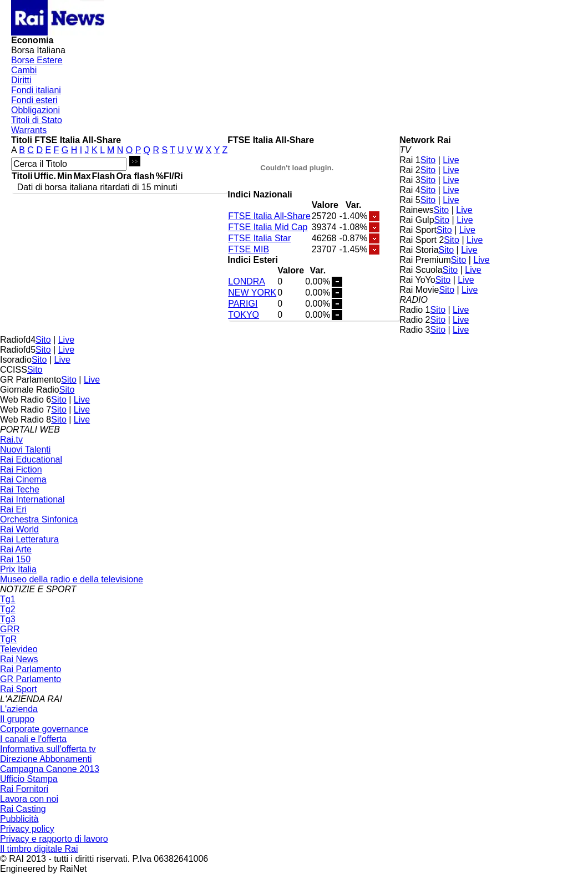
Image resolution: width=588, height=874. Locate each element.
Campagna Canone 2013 (50, 769)
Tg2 (8, 609)
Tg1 (8, 599)
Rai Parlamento (31, 669)
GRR (10, 629)
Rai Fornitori (24, 789)
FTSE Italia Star (259, 238)
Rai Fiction (21, 469)
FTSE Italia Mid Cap (268, 227)
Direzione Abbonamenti (46, 759)
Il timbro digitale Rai (39, 849)
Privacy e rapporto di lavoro (54, 839)
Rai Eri (13, 509)
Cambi (24, 70)
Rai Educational (31, 459)
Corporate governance (44, 729)
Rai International (32, 499)
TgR (8, 639)
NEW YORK (252, 293)
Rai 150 (15, 559)
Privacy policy (27, 829)
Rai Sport (19, 689)
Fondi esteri (34, 100)
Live (451, 160)
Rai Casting (23, 809)
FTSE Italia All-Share (269, 216)
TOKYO (244, 315)
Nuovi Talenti (25, 449)
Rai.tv (11, 439)
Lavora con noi (29, 799)
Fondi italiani (36, 90)
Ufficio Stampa (29, 779)
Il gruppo (17, 719)
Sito (428, 160)
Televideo (19, 649)
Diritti (21, 80)
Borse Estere (37, 60)
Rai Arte (16, 549)
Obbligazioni (36, 110)
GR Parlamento (31, 679)
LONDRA (247, 281)
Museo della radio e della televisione (72, 579)
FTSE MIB (249, 249)
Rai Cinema (23, 479)
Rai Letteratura (29, 539)
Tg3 (8, 619)
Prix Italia (18, 569)
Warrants (29, 130)
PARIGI (243, 304)
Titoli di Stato (37, 120)
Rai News (19, 659)
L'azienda (19, 709)
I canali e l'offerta (33, 739)
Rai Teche (20, 489)
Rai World (19, 529)
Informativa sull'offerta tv (48, 749)
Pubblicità (19, 819)
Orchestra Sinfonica (39, 519)
